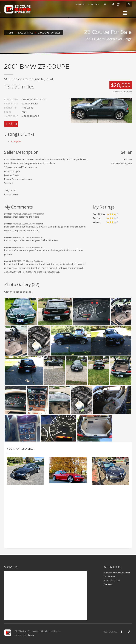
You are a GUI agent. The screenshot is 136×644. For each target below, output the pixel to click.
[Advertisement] (68, 519)
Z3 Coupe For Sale (49, 33)
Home (10, 33)
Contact (108, 584)
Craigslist (16, 141)
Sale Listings (26, 33)
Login (31, 635)
